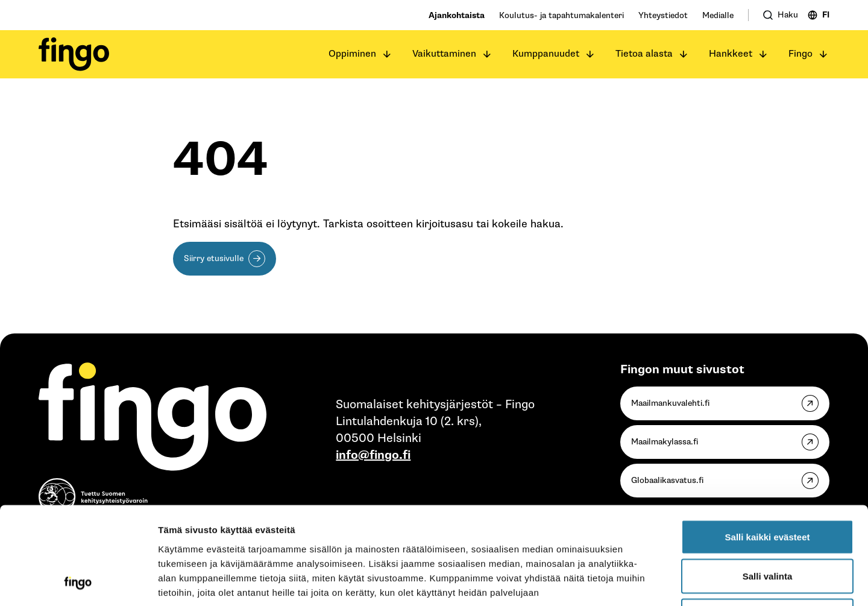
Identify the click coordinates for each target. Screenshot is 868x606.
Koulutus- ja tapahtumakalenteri (561, 15)
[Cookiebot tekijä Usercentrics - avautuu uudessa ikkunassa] (78, 582)
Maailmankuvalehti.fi (670, 404)
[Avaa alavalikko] (387, 54)
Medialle (718, 15)
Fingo (800, 54)
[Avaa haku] (781, 15)
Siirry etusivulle (214, 259)
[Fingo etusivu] (74, 54)
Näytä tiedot (645, 582)
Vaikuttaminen (444, 54)
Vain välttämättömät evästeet (767, 527)
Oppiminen (352, 54)
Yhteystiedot (663, 15)
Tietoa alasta (644, 54)
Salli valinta (768, 488)
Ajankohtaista (457, 15)
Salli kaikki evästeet (768, 448)
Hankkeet (731, 54)
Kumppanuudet (546, 54)
